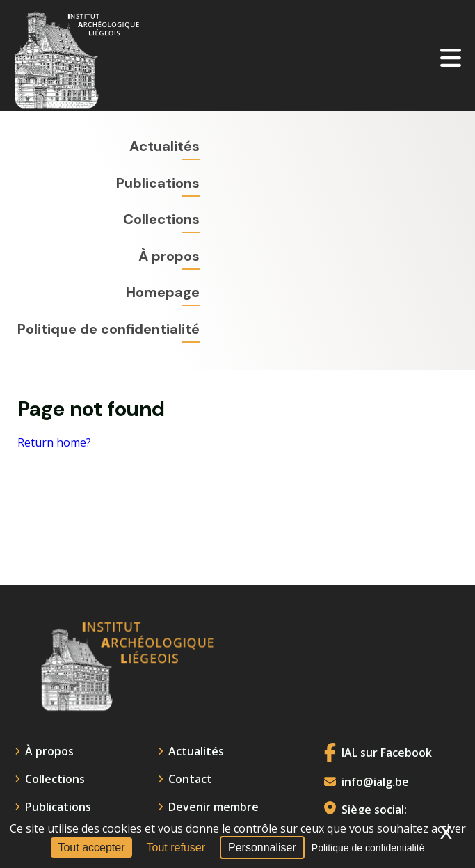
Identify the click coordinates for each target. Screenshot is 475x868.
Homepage (163, 292)
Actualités (164, 146)
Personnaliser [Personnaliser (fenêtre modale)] (262, 847)
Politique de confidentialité (108, 329)
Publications (158, 183)
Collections (161, 219)
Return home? (54, 443)
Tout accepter (91, 847)
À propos (169, 256)
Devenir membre (214, 807)
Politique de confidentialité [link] (368, 848)
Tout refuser (176, 847)
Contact (190, 779)
